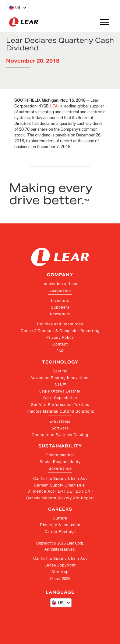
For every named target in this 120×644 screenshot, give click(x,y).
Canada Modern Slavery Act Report (60, 498)
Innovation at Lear (60, 284)
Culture (60, 518)
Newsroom (60, 314)
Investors (60, 300)
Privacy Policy (60, 337)
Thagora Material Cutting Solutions (60, 411)
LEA (54, 106)
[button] (15, 8)
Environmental (60, 455)
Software (60, 428)
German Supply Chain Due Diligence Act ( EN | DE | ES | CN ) (60, 488)
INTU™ (60, 384)
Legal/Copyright (60, 565)
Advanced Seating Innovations (60, 378)
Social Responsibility (60, 462)
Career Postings (60, 532)
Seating (60, 371)
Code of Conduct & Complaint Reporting (60, 331)
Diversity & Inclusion (60, 525)
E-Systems (60, 421)
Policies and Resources (60, 324)
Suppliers (60, 307)
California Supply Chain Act (60, 478)
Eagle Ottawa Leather (60, 391)
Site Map (60, 572)
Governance (60, 468)
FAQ (60, 351)
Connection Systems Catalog (60, 435)
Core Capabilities (60, 398)
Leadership (60, 290)
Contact (60, 344)
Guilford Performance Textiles (60, 405)
